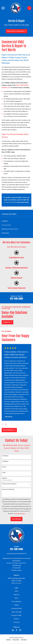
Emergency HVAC (16, 615)
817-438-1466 (16, 299)
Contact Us (7, 322)
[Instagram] (20, 630)
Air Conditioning (16, 601)
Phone (4, 467)
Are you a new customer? (9, 484)
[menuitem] (16, 221)
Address (5, 478)
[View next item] (6, 424)
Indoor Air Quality (16, 612)
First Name (5, 456)
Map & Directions (16, 583)
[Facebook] (16, 630)
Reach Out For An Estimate (16, 31)
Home (16, 591)
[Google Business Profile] (13, 630)
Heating (16, 605)
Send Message (16, 519)
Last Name (5, 461)
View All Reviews (9, 430)
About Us (16, 595)
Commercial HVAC (16, 608)
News (16, 598)
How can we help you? (8, 489)
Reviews (16, 619)
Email (4, 473)
